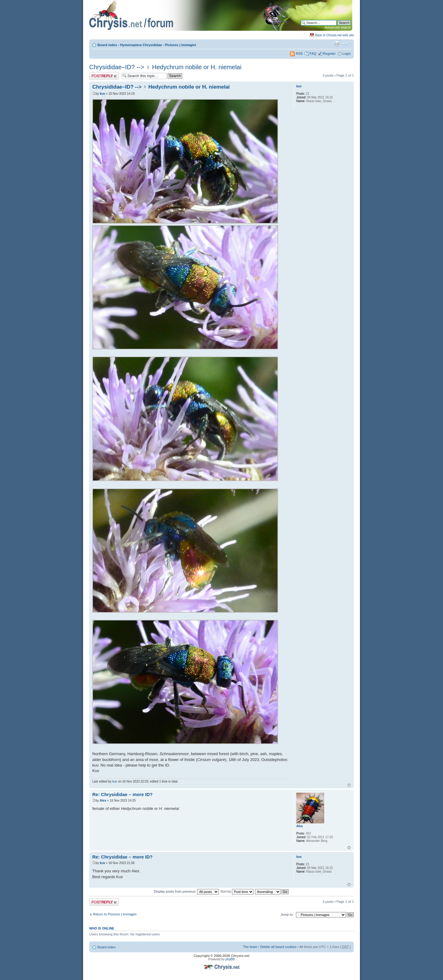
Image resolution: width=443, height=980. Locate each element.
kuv (102, 94)
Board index (107, 45)
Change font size (346, 44)
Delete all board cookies (278, 947)
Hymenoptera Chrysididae (141, 45)
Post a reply (104, 76)
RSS (296, 54)
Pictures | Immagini (181, 45)
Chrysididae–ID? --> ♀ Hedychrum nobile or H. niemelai (165, 67)
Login (347, 54)
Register (329, 54)
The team (250, 947)
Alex (103, 801)
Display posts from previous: (186, 891)
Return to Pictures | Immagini (115, 914)
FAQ (313, 54)
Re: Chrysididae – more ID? (122, 794)
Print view (337, 44)
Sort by (237, 891)
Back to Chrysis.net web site (334, 35)
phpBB (230, 959)
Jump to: (287, 914)
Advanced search (338, 27)
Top (349, 785)
